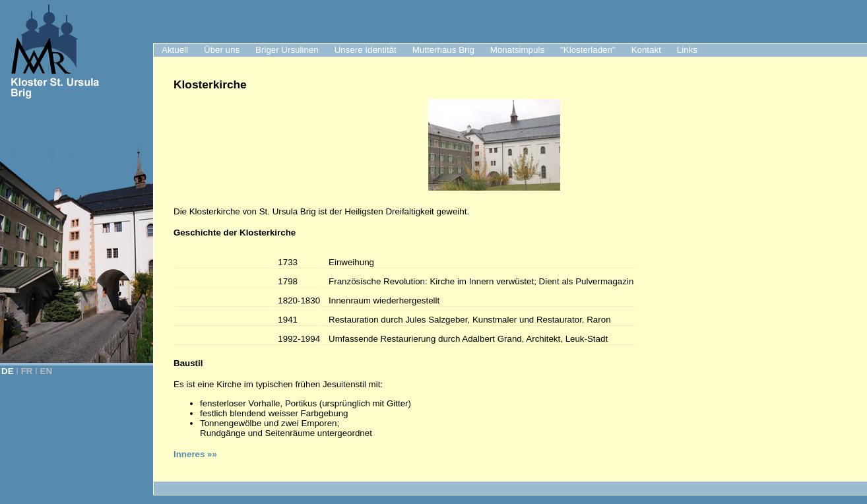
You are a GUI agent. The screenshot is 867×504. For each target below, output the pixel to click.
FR (27, 371)
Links (687, 50)
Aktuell (175, 50)
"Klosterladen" (588, 50)
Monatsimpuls (517, 50)
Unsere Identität (366, 50)
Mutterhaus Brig (443, 50)
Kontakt (646, 50)
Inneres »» (195, 454)
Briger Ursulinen (287, 50)
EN (47, 371)
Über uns (222, 50)
